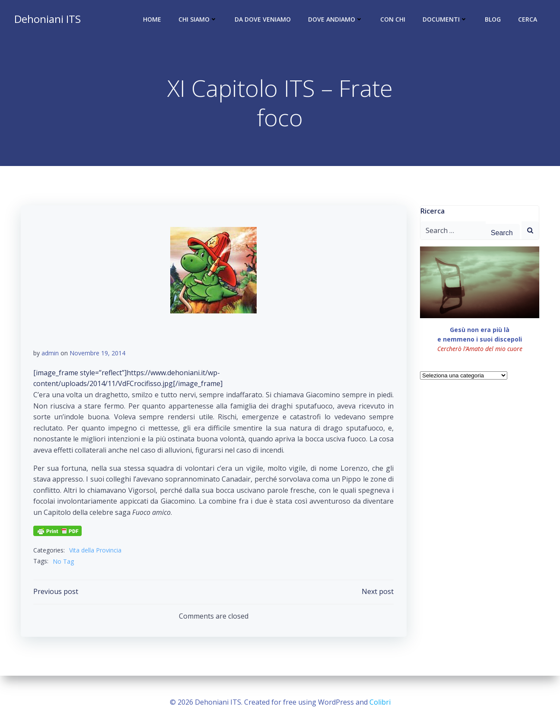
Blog (493, 20)
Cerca (528, 20)
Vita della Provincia (95, 551)
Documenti (445, 20)
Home (153, 20)
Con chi (393, 20)
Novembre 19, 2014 (97, 354)
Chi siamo (198, 20)
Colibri (380, 702)
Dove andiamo (336, 20)
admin (50, 354)
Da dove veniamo (263, 20)
